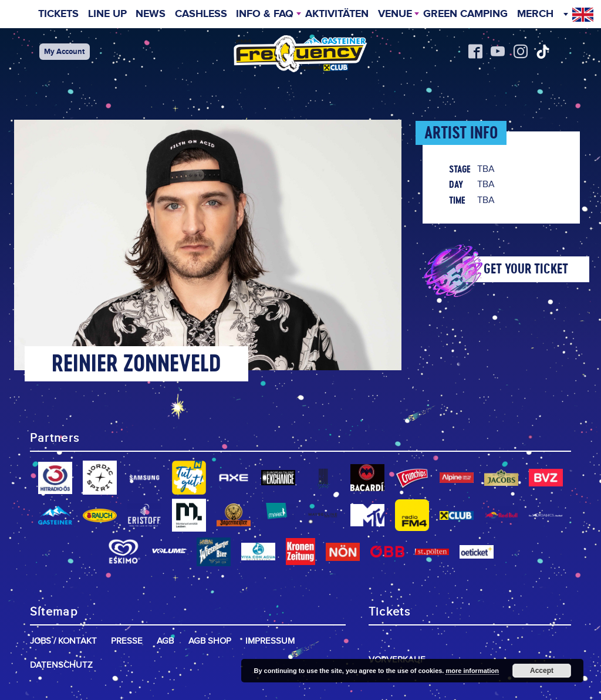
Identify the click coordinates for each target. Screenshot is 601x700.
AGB (165, 641)
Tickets (58, 15)
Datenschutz (61, 665)
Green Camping (466, 15)
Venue (395, 15)
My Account (64, 52)
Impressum (270, 641)
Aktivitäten (337, 15)
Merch (536, 15)
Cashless (200, 15)
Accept (542, 671)
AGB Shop (210, 641)
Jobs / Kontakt (63, 641)
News (150, 15)
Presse (127, 641)
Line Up (107, 15)
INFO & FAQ (265, 15)
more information (472, 671)
